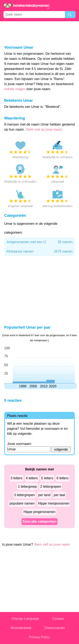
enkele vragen (15, 89)
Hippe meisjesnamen (54, 503)
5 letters (47, 478)
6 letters (62, 478)
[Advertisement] (40, 33)
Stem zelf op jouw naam (52, 544)
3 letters (17, 478)
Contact (58, 619)
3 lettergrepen (25, 495)
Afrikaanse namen (39, 252)
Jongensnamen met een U (39, 242)
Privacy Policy (40, 637)
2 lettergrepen (51, 487)
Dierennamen (55, 628)
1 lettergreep (27, 487)
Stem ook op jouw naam (44, 129)
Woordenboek (21, 628)
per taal (59, 495)
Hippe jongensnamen (39, 512)
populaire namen (22, 503)
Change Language (25, 619)
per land (44, 495)
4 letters (32, 478)
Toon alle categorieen (39, 521)
